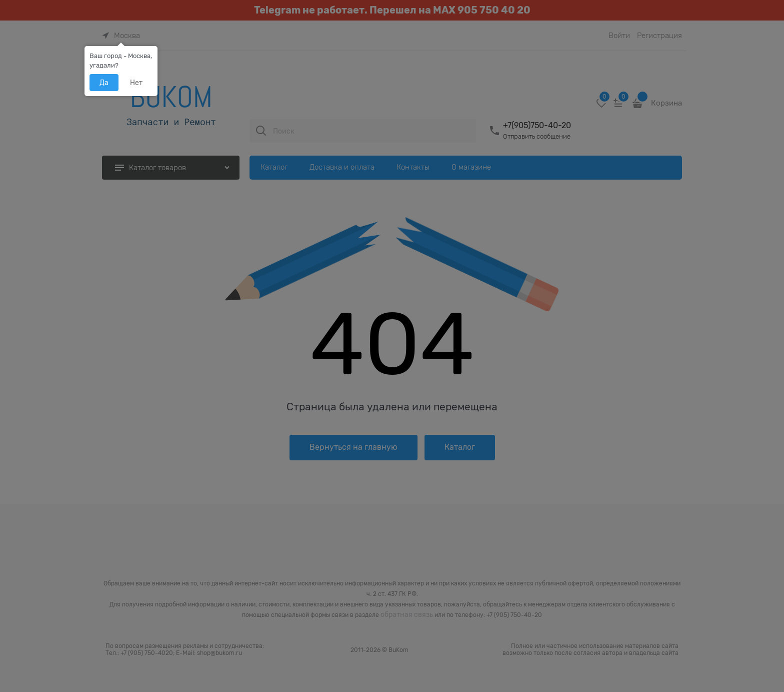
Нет (136, 83)
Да (104, 83)
